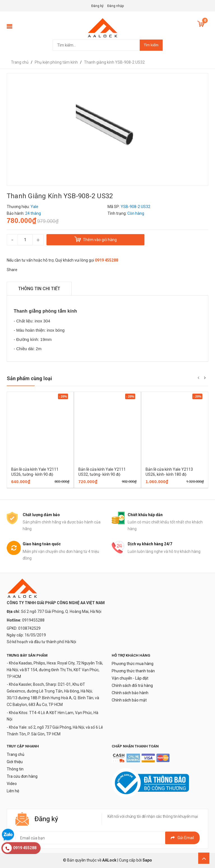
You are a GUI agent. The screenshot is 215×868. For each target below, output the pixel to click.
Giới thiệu (15, 762)
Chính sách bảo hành (130, 693)
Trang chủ (16, 754)
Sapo (147, 860)
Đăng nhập (115, 6)
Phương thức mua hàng (133, 664)
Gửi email (182, 838)
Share (12, 270)
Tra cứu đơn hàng (22, 776)
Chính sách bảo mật (129, 700)
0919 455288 (107, 260)
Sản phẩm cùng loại (29, 378)
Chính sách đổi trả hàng (132, 685)
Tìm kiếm (151, 45)
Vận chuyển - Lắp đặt (130, 678)
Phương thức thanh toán (133, 671)
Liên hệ (13, 791)
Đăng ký (97, 6)
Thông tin (15, 769)
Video (12, 784)
